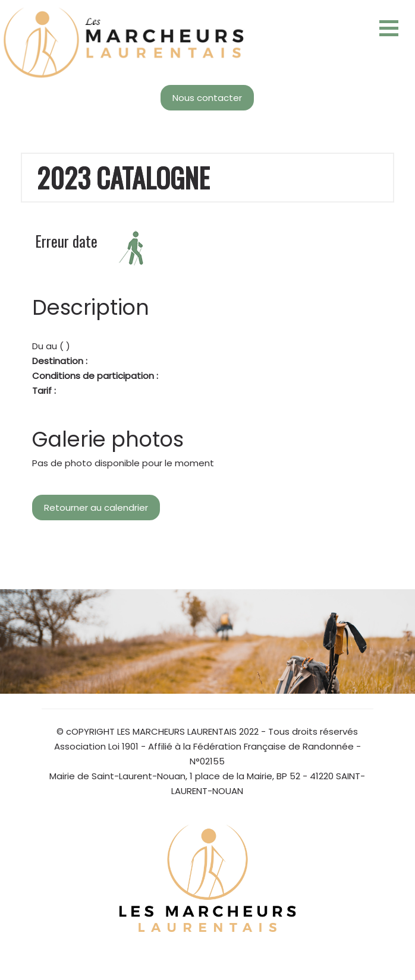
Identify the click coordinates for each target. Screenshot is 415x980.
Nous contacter (207, 98)
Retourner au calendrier (96, 508)
